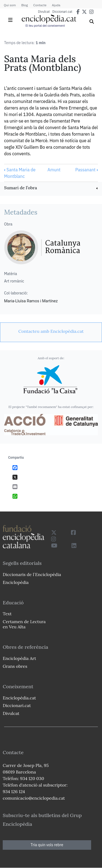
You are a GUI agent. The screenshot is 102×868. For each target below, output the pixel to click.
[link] (51, 188)
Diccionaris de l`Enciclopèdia (32, 574)
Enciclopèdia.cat (19, 698)
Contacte (40, 5)
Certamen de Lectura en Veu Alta (24, 624)
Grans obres (15, 666)
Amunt (54, 170)
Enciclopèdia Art (19, 658)
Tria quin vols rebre (47, 845)
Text (7, 614)
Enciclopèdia (16, 582)
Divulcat (44, 12)
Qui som (10, 5)
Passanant (87, 170)
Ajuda (56, 5)
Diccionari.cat (62, 12)
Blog (24, 5)
